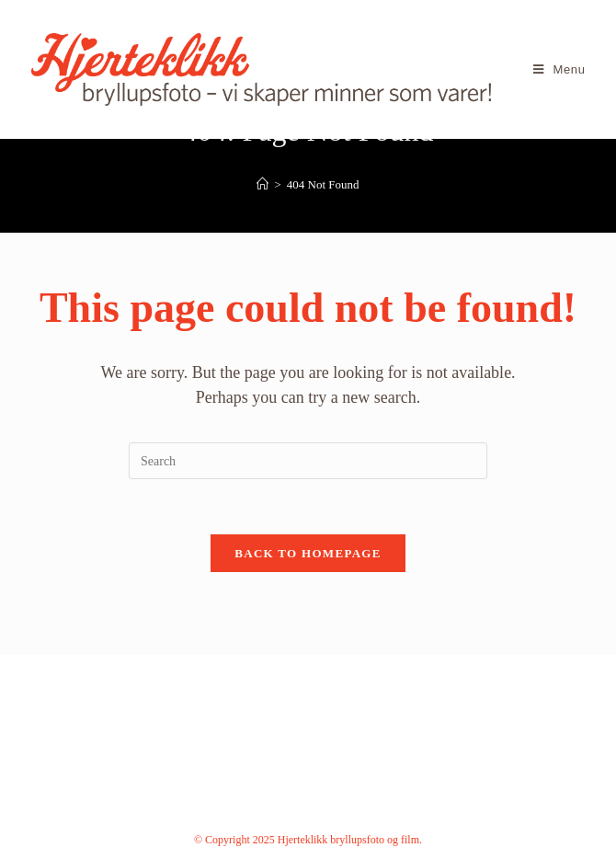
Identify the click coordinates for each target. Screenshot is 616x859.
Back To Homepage (308, 553)
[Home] (262, 184)
